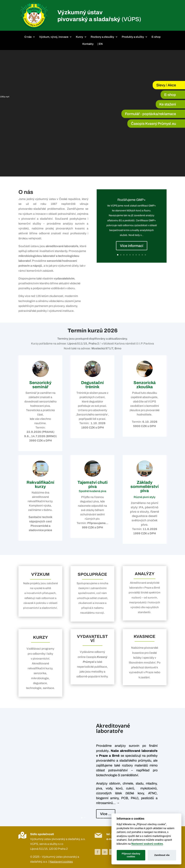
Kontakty (88, 44)
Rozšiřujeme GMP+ (132, 200)
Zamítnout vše (162, 855)
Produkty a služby (133, 37)
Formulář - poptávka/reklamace (150, 114)
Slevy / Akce (166, 85)
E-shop (156, 37)
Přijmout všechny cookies (131, 855)
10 (145, 255)
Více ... (106, 814)
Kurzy (79, 37)
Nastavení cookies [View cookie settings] (61, 862)
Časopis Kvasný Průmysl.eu (153, 124)
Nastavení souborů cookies (147, 844)
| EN (100, 44)
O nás (28, 37)
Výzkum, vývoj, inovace (54, 37)
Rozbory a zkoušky (102, 37)
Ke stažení (168, 104)
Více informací (132, 246)
